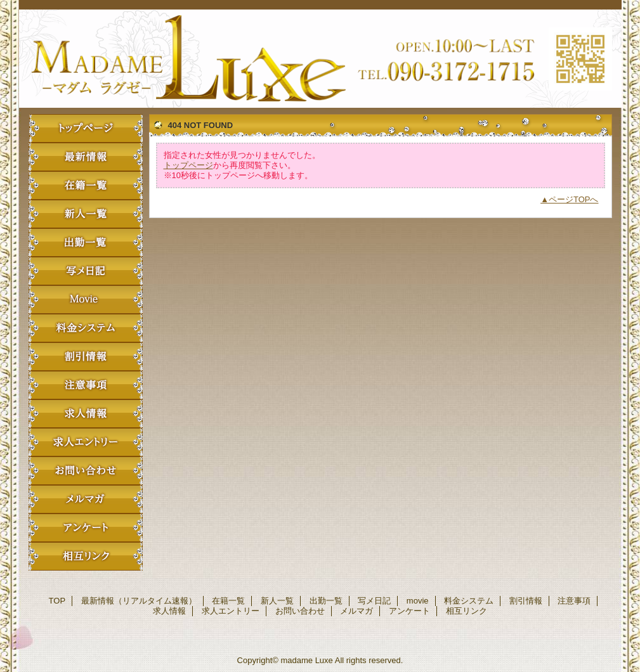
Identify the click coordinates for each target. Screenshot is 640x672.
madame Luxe (320, 59)
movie (86, 300)
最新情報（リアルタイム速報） (86, 157)
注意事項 (86, 385)
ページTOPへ (574, 199)
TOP (86, 128)
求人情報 (86, 414)
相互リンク (86, 556)
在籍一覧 (86, 185)
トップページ (188, 165)
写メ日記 (86, 271)
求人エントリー (86, 442)
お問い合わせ (86, 471)
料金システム (86, 328)
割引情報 (86, 357)
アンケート (86, 528)
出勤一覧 (86, 242)
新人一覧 (86, 214)
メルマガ (86, 499)
